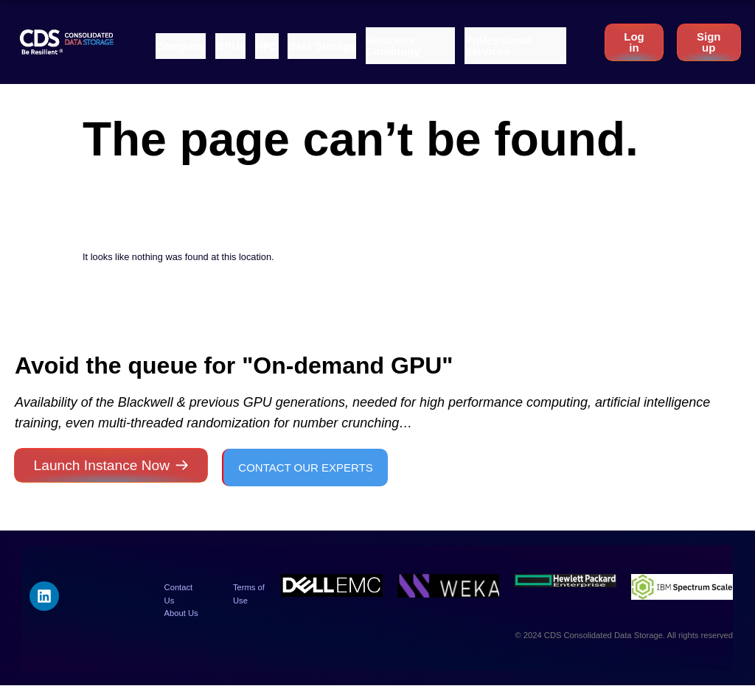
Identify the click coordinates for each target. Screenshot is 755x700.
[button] (181, 46)
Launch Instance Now (102, 465)
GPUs (230, 46)
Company (181, 46)
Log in (634, 42)
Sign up (709, 42)
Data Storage (322, 46)
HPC (267, 46)
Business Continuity (393, 46)
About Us (181, 613)
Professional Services (498, 46)
